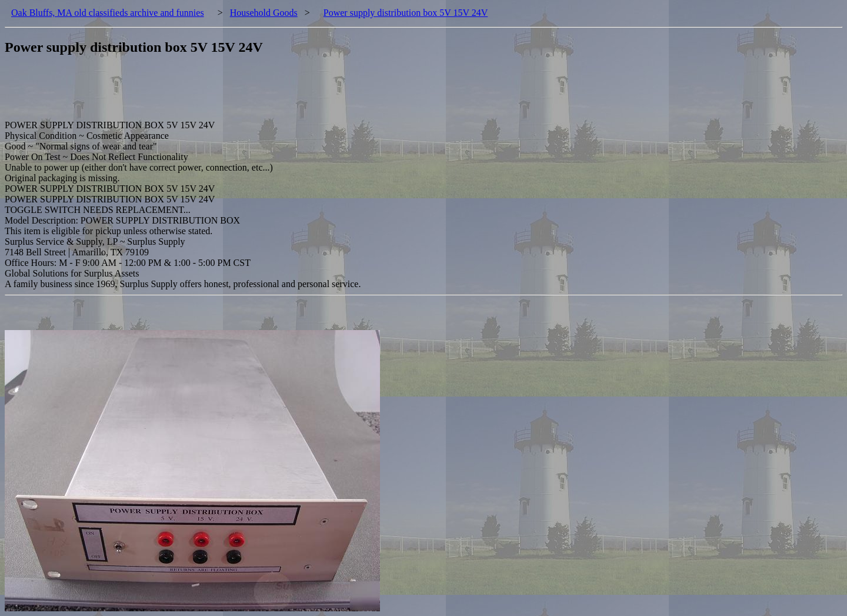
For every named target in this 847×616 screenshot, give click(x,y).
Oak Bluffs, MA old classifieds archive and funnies (108, 13)
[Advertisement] (219, 94)
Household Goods (264, 13)
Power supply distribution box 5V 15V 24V (406, 13)
